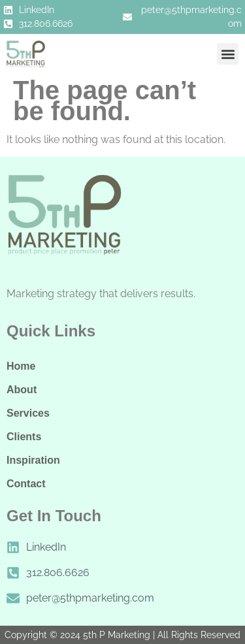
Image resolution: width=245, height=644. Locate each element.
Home (21, 366)
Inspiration (33, 460)
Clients (24, 437)
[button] (228, 54)
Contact (26, 484)
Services (28, 413)
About (22, 390)
